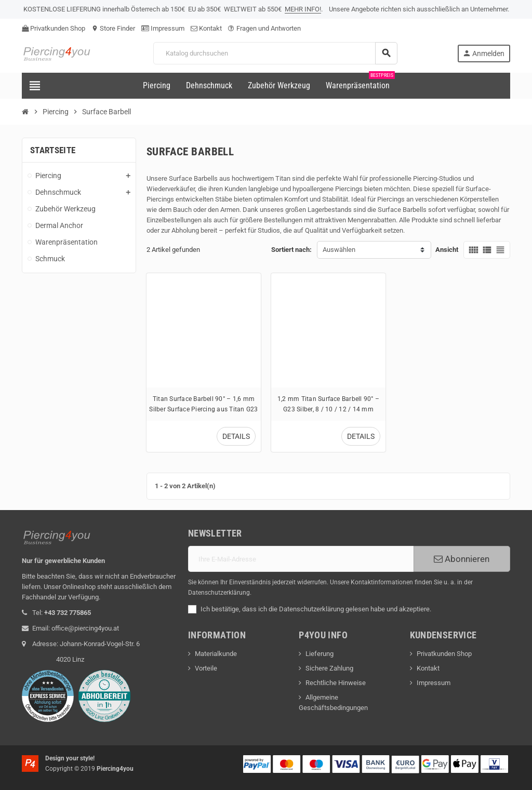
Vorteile (206, 668)
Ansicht (447, 250)
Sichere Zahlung (329, 668)
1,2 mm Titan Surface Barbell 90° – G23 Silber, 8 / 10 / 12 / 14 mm (328, 404)
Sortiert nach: (291, 250)
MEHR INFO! (303, 9)
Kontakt (206, 28)
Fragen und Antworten (264, 28)
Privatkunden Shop (54, 28)
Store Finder (113, 28)
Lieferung (320, 654)
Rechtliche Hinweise (336, 683)
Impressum (163, 28)
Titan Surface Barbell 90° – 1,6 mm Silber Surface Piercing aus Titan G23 (203, 404)
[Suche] (275, 53)
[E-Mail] (301, 559)
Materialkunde (216, 654)
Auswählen (339, 250)
